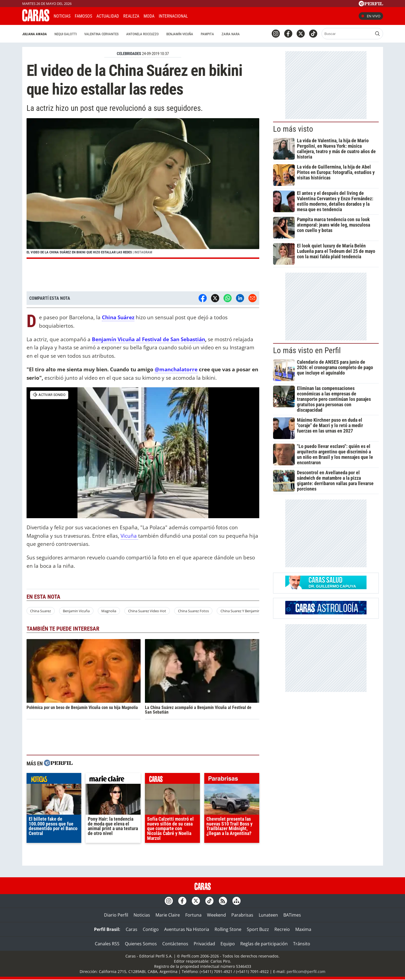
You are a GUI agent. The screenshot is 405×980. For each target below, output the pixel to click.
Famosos (83, 16)
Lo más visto (293, 129)
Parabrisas (242, 915)
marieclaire (113, 780)
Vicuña (129, 536)
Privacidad (204, 944)
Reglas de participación (264, 944)
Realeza (131, 16)
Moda (149, 16)
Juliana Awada (35, 34)
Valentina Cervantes (101, 34)
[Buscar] (347, 34)
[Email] (252, 298)
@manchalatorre (176, 369)
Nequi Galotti (66, 34)
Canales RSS (107, 944)
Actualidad (108, 16)
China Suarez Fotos (193, 611)
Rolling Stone (228, 929)
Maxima (303, 929)
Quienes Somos (141, 944)
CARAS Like (207, 15)
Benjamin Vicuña (76, 611)
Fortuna (193, 915)
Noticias (62, 16)
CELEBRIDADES (129, 54)
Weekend (216, 915)
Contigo (151, 929)
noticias (54, 780)
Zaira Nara (231, 34)
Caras (132, 929)
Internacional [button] (173, 16)
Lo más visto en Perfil (307, 350)
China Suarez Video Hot (147, 611)
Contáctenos (175, 944)
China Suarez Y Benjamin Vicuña (246, 611)
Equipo (228, 944)
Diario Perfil (116, 915)
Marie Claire (168, 915)
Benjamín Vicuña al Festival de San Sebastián (148, 339)
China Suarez (40, 611)
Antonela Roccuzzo (142, 34)
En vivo (371, 16)
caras (172, 780)
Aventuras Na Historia (187, 929)
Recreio (282, 929)
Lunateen (268, 915)
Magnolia (109, 611)
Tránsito (302, 944)
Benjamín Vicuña (180, 34)
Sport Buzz (258, 929)
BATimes (292, 915)
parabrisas (232, 780)
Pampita (207, 34)
